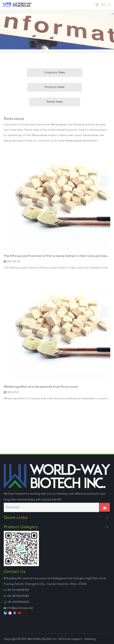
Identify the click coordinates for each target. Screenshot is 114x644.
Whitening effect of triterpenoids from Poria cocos (41, 387)
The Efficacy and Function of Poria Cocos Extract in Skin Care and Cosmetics (57, 256)
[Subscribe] (51, 507)
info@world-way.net (20, 608)
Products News (55, 87)
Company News (55, 73)
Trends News (55, 102)
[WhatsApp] (21, 548)
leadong (90, 639)
